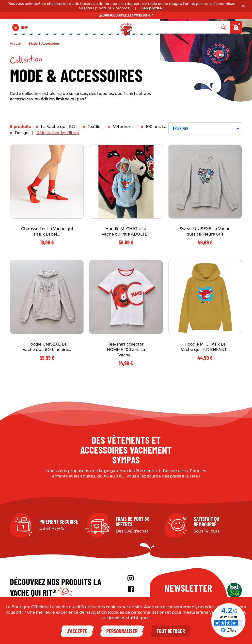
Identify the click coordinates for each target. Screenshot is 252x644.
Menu (24, 27)
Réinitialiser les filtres (58, 133)
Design (22, 133)
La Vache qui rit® (58, 127)
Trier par (206, 128)
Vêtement (123, 127)
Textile (94, 127)
